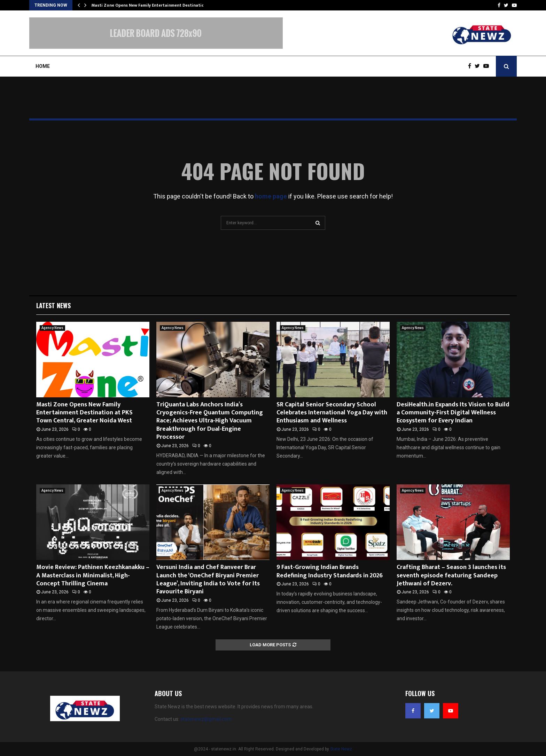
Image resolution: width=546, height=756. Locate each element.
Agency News (52, 328)
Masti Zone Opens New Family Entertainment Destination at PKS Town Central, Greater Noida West (84, 413)
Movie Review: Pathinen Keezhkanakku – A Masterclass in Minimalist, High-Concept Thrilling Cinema (93, 575)
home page (271, 196)
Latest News (53, 305)
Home (43, 66)
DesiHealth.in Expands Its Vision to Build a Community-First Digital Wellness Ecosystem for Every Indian (453, 413)
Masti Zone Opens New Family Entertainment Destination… (151, 5)
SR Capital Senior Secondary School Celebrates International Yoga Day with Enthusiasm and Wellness (332, 413)
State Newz (341, 749)
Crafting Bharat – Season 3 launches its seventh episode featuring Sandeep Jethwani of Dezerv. (451, 575)
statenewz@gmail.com (206, 719)
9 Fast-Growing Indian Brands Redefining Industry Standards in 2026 (330, 571)
